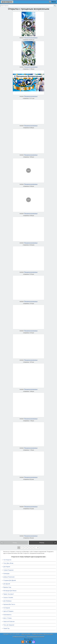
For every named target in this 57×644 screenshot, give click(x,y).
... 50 (37, 548)
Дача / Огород (7, 618)
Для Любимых (7, 601)
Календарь (6, 574)
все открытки (7, 2)
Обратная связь (26, 634)
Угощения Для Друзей (10, 580)
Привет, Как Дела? (9, 594)
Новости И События (9, 622)
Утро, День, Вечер (8, 563)
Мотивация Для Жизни (10, 591)
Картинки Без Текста (9, 604)
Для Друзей (7, 584)
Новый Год (6, 628)
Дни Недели (7, 567)
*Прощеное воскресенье (31, 38)
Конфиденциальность (19, 637)
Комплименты (7, 615)
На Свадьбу (7, 608)
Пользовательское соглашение (36, 637)
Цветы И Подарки (8, 611)
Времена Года (7, 587)
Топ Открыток (7, 560)
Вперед (42, 543)
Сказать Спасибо (8, 598)
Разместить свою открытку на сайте (43, 634)
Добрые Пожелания (9, 577)
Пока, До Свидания (9, 625)
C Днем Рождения (8, 570)
